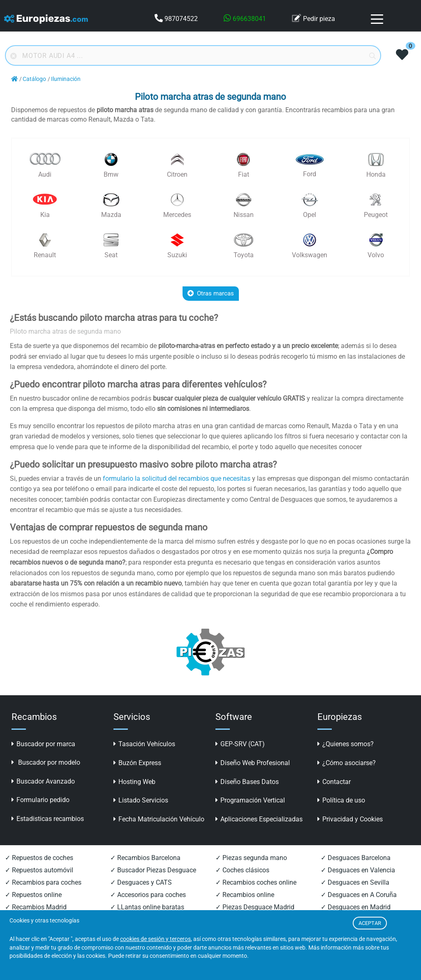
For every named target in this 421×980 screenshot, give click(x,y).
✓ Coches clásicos (242, 870)
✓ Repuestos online (33, 895)
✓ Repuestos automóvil (39, 870)
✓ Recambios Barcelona (145, 858)
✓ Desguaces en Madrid (356, 907)
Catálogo (34, 79)
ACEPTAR (370, 923)
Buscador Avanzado (43, 781)
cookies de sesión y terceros (155, 939)
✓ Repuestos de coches (39, 858)
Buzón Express (137, 763)
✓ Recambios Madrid (36, 907)
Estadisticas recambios (48, 819)
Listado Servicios (141, 800)
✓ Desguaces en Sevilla (355, 882)
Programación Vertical (250, 800)
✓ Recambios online (245, 895)
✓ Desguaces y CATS (141, 882)
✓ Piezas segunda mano (251, 858)
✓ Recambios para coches (43, 882)
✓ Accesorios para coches (148, 895)
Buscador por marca (43, 744)
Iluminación (66, 79)
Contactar (334, 782)
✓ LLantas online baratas (147, 907)
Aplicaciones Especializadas (259, 819)
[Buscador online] (193, 55)
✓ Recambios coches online (256, 882)
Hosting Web (134, 782)
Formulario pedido (40, 800)
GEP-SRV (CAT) (240, 744)
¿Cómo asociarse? (347, 763)
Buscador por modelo (46, 762)
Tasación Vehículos (144, 744)
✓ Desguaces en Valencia (358, 870)
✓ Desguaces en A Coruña (359, 895)
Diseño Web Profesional (253, 763)
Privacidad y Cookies (350, 819)
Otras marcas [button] (211, 293)
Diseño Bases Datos (247, 782)
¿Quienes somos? (346, 744)
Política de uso (341, 800)
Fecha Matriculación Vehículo (159, 819)
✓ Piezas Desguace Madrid (255, 907)
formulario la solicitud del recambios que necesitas (177, 478)
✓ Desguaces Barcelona (356, 858)
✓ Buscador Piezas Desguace (153, 870)
